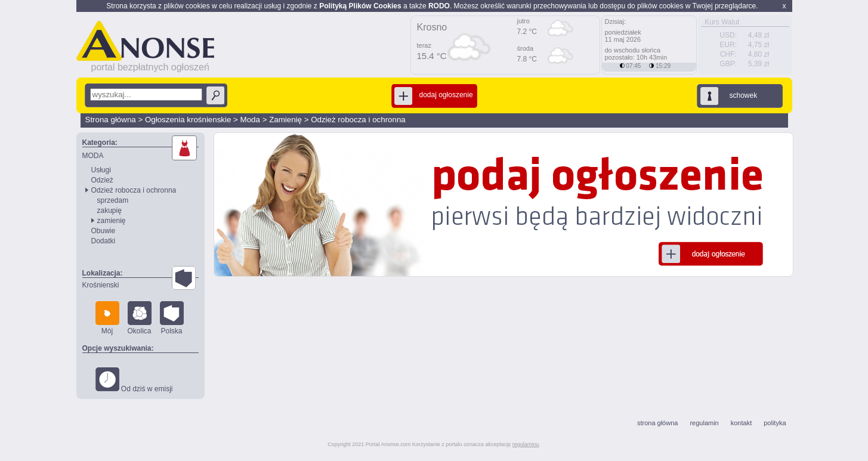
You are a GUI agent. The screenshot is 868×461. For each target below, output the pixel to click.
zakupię (109, 211)
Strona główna (111, 120)
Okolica (140, 318)
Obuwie (104, 231)
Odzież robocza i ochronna (358, 120)
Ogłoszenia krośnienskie (188, 120)
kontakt (741, 423)
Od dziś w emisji (134, 380)
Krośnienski (101, 285)
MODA (93, 156)
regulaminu (526, 444)
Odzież (102, 180)
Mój (107, 318)
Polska (172, 318)
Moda (250, 120)
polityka (775, 423)
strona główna (658, 423)
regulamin (704, 423)
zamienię (112, 221)
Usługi (101, 170)
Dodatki (104, 241)
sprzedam (113, 200)
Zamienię (285, 120)
